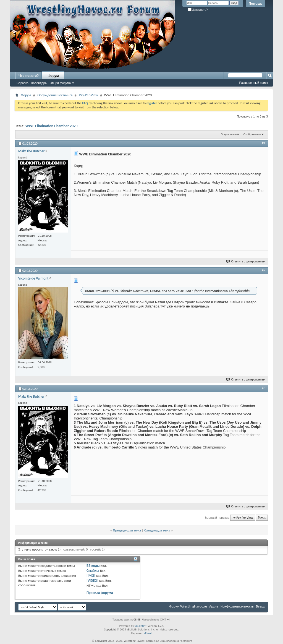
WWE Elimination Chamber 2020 (52, 126)
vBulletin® (141, 626)
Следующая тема (157, 530)
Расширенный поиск (253, 83)
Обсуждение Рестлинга (55, 95)
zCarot (148, 633)
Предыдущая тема (127, 530)
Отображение (252, 134)
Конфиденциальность (237, 606)
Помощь (256, 4)
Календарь (39, 83)
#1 (264, 143)
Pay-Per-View (88, 95)
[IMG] (91, 576)
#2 (264, 270)
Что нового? (29, 76)
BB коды (93, 566)
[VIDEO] (92, 581)
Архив (214, 606)
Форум (53, 76)
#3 (264, 388)
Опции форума (60, 83)
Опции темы (229, 134)
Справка (23, 83)
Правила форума (100, 593)
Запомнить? (198, 10)
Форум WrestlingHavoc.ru (188, 606)
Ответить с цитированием (246, 261)
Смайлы (93, 571)
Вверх (262, 518)
